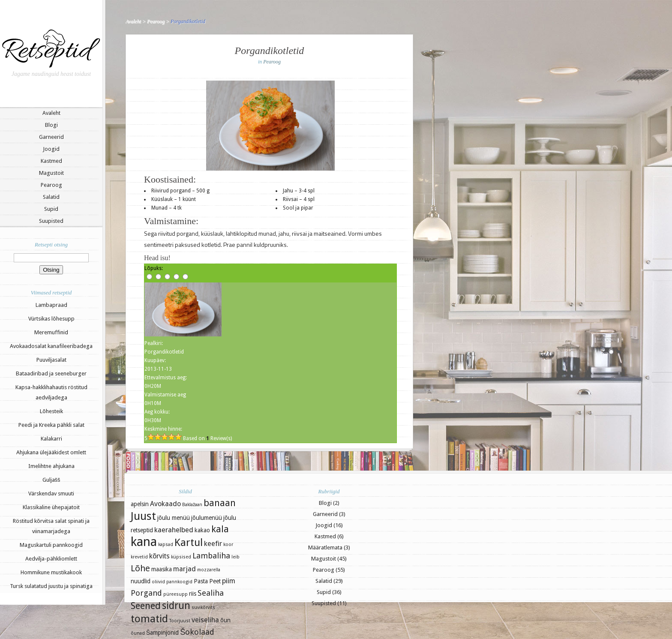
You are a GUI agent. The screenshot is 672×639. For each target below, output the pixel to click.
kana (144, 542)
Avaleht (51, 113)
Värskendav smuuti (51, 493)
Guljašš (51, 480)
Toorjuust (180, 621)
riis (193, 594)
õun (225, 620)
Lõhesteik (51, 411)
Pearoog (51, 185)
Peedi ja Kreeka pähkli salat (51, 425)
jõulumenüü (207, 518)
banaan (220, 503)
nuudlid (141, 581)
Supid (51, 209)
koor (228, 544)
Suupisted (51, 221)
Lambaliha (211, 556)
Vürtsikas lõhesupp (51, 319)
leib (235, 557)
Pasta (201, 581)
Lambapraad (51, 305)
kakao (202, 530)
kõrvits (159, 556)
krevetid (139, 557)
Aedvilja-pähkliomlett (51, 559)
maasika (162, 569)
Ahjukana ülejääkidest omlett (51, 452)
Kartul (189, 543)
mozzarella (209, 570)
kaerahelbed (174, 530)
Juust (143, 516)
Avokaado (165, 504)
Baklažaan (192, 505)
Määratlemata (325, 547)
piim (229, 581)
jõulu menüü (174, 518)
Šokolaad (197, 632)
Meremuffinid (51, 332)
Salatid (51, 197)
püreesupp (175, 594)
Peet (215, 581)
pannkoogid (179, 582)
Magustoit (51, 173)
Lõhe (140, 568)
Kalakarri (51, 439)
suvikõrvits (203, 607)
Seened (146, 606)
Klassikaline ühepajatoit (51, 507)
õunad (138, 633)
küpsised (181, 557)
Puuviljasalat (51, 360)
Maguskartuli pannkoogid (51, 545)
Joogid (51, 149)
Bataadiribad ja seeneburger (51, 373)
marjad (184, 569)
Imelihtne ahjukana (51, 466)
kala (220, 529)
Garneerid (51, 137)
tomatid (149, 619)
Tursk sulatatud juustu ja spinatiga (51, 586)
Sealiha (211, 593)
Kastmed (51, 161)
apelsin (140, 504)
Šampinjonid (162, 633)
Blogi (51, 125)
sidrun (176, 606)
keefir (213, 544)
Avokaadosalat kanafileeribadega (51, 346)
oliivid (158, 582)
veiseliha (205, 620)
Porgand (146, 593)
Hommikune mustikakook (51, 572)
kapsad (166, 544)
